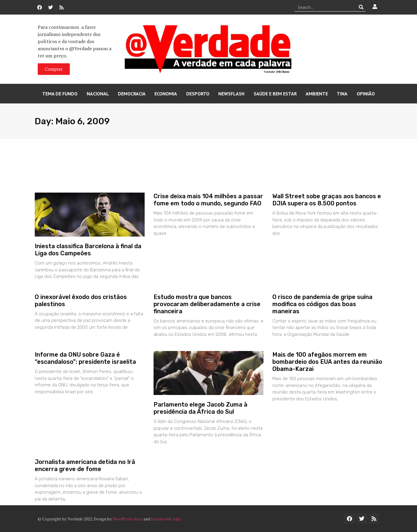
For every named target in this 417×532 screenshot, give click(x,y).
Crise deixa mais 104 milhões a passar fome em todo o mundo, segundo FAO (208, 200)
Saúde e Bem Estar (275, 94)
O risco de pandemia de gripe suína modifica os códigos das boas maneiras (322, 304)
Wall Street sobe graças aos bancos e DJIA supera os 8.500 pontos (327, 200)
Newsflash (231, 94)
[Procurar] (361, 7)
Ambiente (317, 94)
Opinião (366, 94)
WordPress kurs (128, 519)
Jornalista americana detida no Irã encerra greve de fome (85, 465)
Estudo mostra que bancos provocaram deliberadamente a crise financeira (207, 304)
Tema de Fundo (60, 94)
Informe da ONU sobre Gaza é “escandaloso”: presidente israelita (85, 358)
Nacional (98, 94)
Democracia (132, 94)
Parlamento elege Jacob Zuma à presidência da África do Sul (200, 408)
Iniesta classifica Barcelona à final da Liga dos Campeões (88, 250)
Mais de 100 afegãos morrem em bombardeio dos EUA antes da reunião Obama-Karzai (327, 362)
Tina (342, 94)
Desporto (198, 94)
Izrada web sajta (166, 519)
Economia (166, 94)
